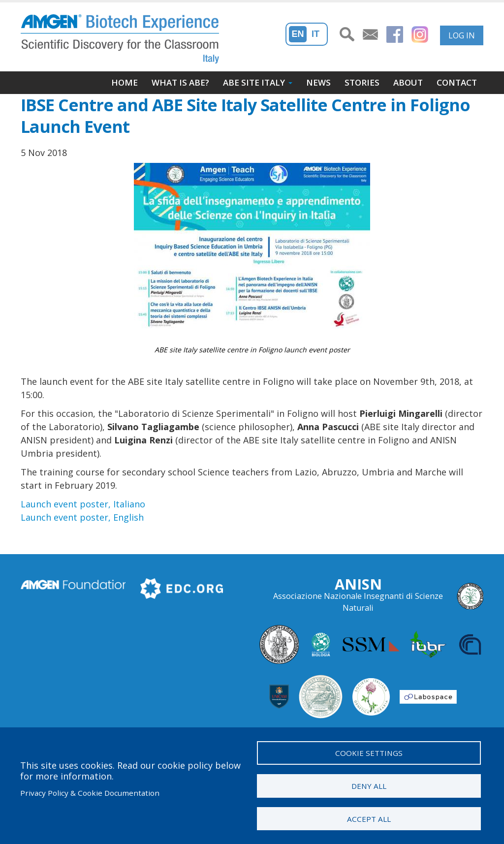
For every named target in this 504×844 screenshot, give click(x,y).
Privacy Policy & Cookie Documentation (90, 793)
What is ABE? (180, 82)
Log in (462, 35)
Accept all (369, 818)
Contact (457, 82)
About (408, 82)
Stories (362, 82)
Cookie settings (369, 752)
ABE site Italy (254, 82)
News (318, 82)
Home (125, 82)
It (315, 34)
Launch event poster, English (82, 517)
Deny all (369, 785)
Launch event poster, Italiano (83, 504)
